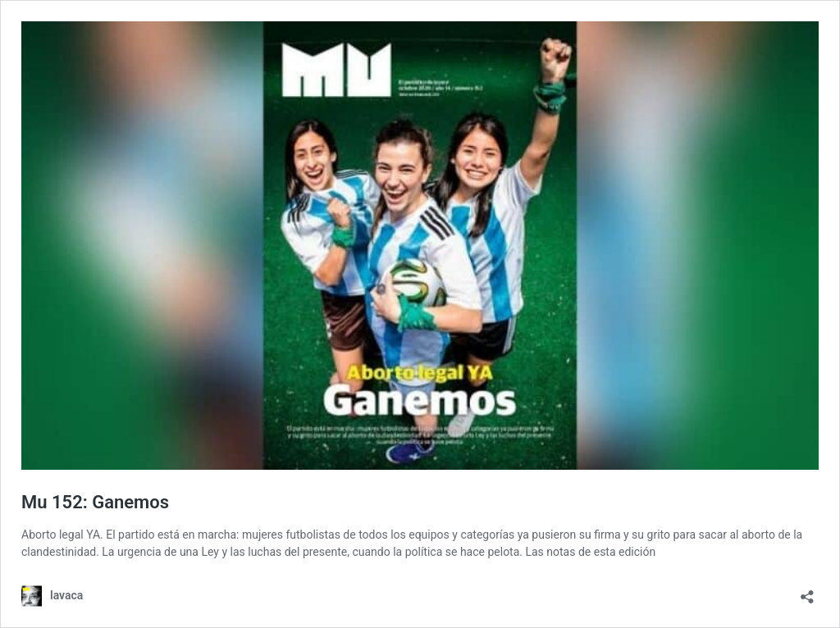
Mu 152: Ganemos (95, 502)
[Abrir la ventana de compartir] (807, 592)
